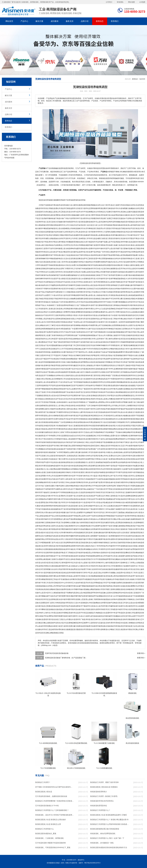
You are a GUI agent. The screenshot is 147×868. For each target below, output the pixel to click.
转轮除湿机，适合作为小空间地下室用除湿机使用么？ (54, 815)
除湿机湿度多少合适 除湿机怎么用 (48, 824)
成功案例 (54, 21)
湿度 (50, 185)
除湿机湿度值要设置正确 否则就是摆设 (105, 829)
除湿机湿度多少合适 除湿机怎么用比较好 (51, 820)
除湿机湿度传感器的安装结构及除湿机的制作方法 (109, 847)
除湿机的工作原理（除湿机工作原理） (104, 796)
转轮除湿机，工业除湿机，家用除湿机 (49, 838)
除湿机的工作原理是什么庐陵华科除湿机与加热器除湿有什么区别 (109, 824)
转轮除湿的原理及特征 (99, 806)
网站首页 (9, 21)
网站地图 (131, 2)
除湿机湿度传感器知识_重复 (46, 834)
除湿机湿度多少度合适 (44, 792)
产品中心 (24, 21)
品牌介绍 (85, 21)
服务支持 (70, 21)
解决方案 (39, 21)
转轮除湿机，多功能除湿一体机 (102, 843)
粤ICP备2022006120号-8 (92, 863)
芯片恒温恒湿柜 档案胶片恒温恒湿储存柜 (51, 843)
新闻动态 (100, 21)
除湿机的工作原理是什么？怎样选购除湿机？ (52, 810)
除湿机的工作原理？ (43, 782)
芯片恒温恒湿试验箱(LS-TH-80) (47, 806)
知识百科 (142, 79)
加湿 (131, 182)
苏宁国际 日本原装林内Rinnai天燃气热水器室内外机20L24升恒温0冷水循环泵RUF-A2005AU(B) (54, 787)
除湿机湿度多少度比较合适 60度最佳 (104, 787)
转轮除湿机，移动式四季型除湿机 (103, 834)
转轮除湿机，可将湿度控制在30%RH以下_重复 (53, 847)
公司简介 (109, 2)
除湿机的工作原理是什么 (44, 829)
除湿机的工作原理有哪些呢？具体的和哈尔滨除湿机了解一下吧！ (54, 801)
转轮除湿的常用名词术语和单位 (102, 801)
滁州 (87, 309)
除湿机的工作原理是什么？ (100, 810)
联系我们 (115, 21)
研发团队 (120, 2)
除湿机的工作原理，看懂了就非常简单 (104, 782)
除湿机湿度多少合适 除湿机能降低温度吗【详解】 (109, 815)
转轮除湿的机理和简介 (99, 792)
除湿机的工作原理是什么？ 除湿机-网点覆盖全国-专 (109, 820)
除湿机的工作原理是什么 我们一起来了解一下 (107, 838)
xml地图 (142, 2)
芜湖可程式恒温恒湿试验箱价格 (57, 653)
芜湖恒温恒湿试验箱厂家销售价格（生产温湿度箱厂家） (66, 658)
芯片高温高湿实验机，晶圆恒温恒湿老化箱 (51, 796)
